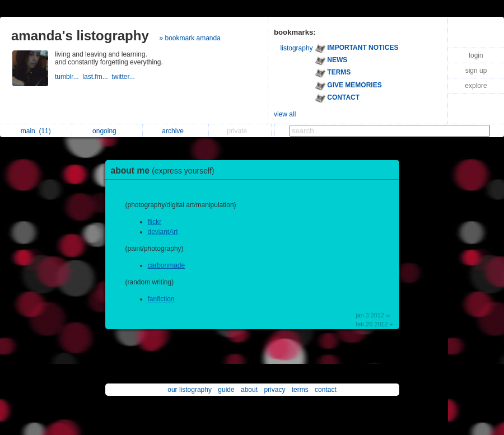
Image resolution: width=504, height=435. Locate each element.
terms (300, 390)
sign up (476, 71)
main (36, 131)
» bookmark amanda (190, 38)
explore (476, 86)
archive (176, 131)
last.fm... (97, 77)
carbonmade (167, 265)
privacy (274, 390)
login (476, 55)
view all (285, 114)
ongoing (107, 131)
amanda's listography (80, 36)
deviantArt (163, 232)
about (249, 390)
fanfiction (161, 299)
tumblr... (69, 77)
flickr (155, 222)
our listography (190, 390)
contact (326, 390)
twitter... (124, 77)
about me (165, 170)
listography (297, 48)
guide (226, 390)
